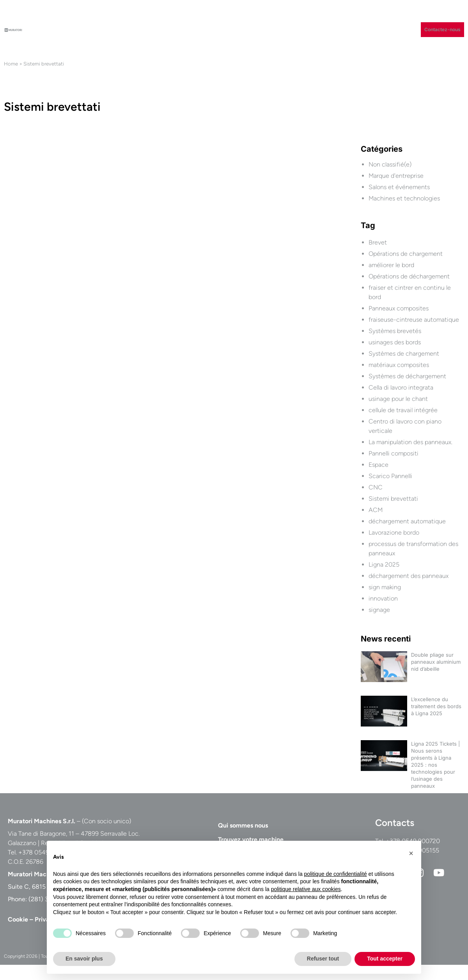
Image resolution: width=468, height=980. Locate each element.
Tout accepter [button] (385, 959)
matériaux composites (399, 365)
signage (379, 610)
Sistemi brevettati (393, 499)
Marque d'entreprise (396, 176)
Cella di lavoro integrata (401, 387)
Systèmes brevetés (395, 331)
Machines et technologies (404, 198)
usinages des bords (395, 342)
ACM (376, 510)
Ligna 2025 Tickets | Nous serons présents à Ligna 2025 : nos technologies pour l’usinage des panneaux (435, 765)
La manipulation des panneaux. (410, 442)
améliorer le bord (391, 265)
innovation (383, 598)
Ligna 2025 (384, 564)
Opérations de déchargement (409, 276)
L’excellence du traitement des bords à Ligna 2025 (436, 706)
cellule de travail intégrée (403, 410)
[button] (411, 853)
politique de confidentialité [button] (336, 874)
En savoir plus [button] (84, 959)
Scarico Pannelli (390, 476)
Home (11, 64)
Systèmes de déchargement (407, 376)
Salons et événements (399, 187)
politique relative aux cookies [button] (306, 889)
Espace (378, 465)
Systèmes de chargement (404, 354)
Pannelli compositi (394, 453)
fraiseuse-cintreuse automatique (414, 320)
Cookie (18, 919)
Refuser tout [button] (323, 959)
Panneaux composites (399, 308)
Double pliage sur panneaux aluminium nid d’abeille (436, 662)
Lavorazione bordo (394, 533)
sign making (385, 587)
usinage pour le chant (398, 399)
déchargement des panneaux (409, 576)
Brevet (378, 242)
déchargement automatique (407, 521)
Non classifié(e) (390, 164)
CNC (376, 487)
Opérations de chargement (406, 254)
